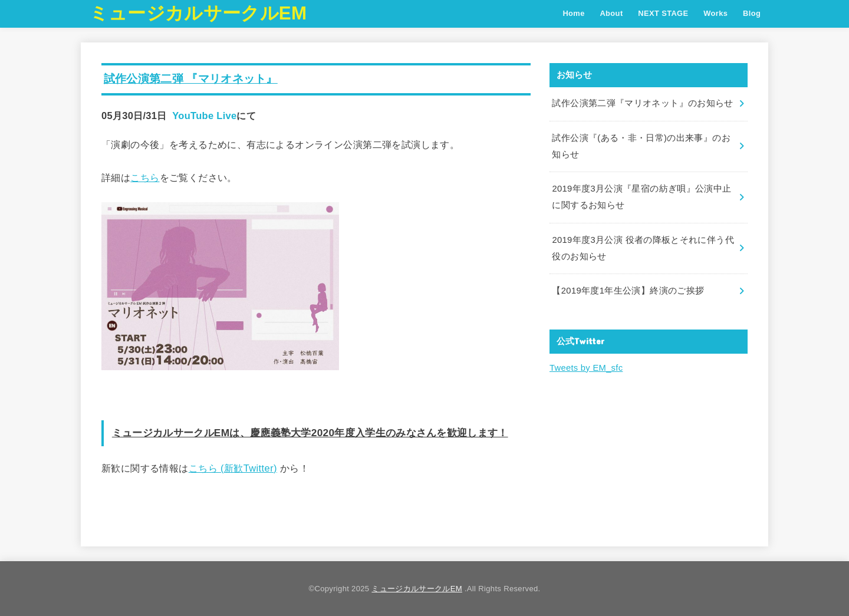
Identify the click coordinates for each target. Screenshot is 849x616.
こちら (145, 177)
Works (715, 13)
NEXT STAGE (663, 13)
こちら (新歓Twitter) (233, 468)
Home (573, 13)
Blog (752, 13)
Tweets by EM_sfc (585, 364)
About (611, 13)
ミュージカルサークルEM (198, 13)
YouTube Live (204, 116)
